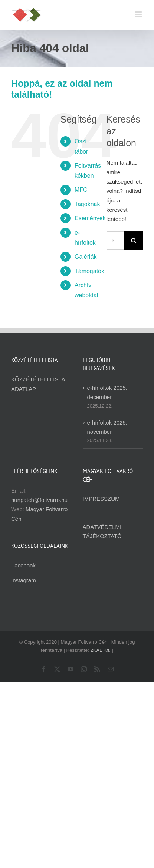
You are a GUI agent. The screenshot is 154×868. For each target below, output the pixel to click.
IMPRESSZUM (101, 499)
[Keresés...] (115, 241)
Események (90, 218)
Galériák (86, 257)
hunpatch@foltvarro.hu (39, 500)
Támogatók (89, 271)
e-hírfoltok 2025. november (107, 427)
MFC (81, 190)
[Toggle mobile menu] (139, 14)
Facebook (23, 565)
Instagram (24, 580)
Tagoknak (87, 204)
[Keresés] (134, 241)
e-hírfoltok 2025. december (107, 392)
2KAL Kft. (101, 650)
